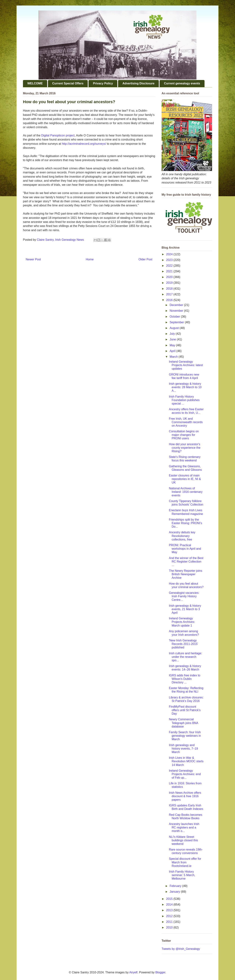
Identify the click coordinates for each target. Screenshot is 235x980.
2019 (170, 283)
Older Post (145, 259)
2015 (170, 899)
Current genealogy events (182, 83)
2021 (170, 271)
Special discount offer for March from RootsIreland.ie (185, 862)
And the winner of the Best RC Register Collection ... (186, 562)
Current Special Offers (68, 83)
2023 (170, 260)
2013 (170, 910)
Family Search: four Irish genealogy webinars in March (185, 736)
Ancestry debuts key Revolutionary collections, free (182, 536)
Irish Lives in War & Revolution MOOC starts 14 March (186, 761)
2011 (170, 922)
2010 (170, 927)
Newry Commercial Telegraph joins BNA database (184, 723)
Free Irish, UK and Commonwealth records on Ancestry (186, 422)
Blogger (160, 972)
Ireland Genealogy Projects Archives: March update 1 (182, 622)
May (173, 345)
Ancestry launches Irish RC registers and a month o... (184, 827)
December (177, 305)
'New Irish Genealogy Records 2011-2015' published (184, 644)
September (177, 322)
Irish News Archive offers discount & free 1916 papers (185, 796)
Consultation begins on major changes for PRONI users (184, 435)
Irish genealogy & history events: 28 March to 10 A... (185, 387)
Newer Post (33, 259)
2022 (170, 266)
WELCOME (35, 83)
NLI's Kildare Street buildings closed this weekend (183, 840)
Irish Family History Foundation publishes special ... (184, 400)
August (175, 328)
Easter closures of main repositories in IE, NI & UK (185, 479)
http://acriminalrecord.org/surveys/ (84, 144)
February (176, 886)
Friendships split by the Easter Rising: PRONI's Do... (186, 523)
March (174, 357)
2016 (170, 300)
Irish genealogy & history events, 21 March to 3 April (185, 609)
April (173, 351)
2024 (170, 254)
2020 (170, 277)
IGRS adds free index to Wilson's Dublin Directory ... (185, 679)
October (175, 317)
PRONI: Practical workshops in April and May (185, 549)
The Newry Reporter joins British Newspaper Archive (186, 574)
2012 (170, 916)
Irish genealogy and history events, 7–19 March (183, 749)
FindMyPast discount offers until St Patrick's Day (185, 710)
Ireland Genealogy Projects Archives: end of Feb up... (185, 774)
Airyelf (133, 972)
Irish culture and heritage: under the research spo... (186, 657)
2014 (170, 905)
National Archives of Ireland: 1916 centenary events (186, 492)
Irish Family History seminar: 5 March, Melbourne (182, 875)
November (177, 311)
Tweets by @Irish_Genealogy (181, 949)
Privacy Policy (103, 83)
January (175, 892)
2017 (170, 294)
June (173, 339)
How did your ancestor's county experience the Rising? (185, 448)
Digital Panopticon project (58, 135)
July (173, 334)
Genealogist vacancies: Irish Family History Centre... (184, 596)
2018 (170, 289)
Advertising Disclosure (138, 83)
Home (90, 259)
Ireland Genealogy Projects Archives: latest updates (186, 365)
